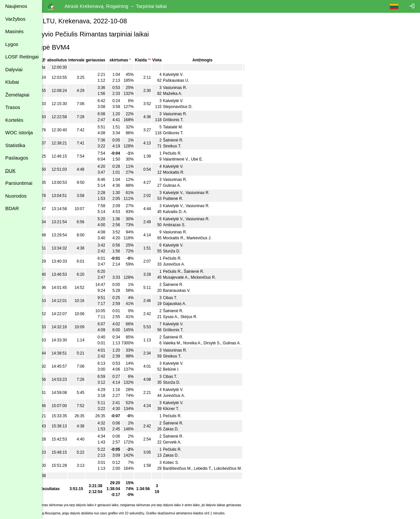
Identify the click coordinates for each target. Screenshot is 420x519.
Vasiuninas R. (190, 88)
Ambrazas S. (190, 225)
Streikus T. (188, 146)
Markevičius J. (215, 238)
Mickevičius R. (219, 277)
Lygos (12, 44)
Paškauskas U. (192, 80)
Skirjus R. (204, 317)
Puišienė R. (189, 199)
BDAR (12, 208)
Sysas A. (186, 317)
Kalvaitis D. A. (191, 212)
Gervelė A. (188, 442)
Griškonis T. (189, 120)
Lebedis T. (218, 468)
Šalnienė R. (189, 140)
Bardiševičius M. (193, 468)
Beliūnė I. (187, 369)
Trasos (13, 107)
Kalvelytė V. (189, 75)
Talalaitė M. (189, 127)
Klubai (12, 82)
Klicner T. (187, 409)
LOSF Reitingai (22, 57)
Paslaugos (17, 158)
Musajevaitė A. (191, 277)
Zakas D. (186, 429)
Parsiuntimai (19, 183)
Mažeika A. (188, 94)
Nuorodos (16, 196)
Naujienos (16, 6)
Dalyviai (14, 69)
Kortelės (14, 120)
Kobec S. (187, 463)
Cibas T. (186, 298)
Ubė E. (212, 159)
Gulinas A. (188, 185)
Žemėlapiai (17, 95)
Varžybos (15, 19)
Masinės (14, 31)
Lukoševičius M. (243, 468)
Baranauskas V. (192, 291)
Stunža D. (187, 251)
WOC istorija (19, 132)
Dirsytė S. (228, 343)
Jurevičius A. (189, 264)
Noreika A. (208, 343)
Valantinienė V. (191, 159)
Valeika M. (188, 343)
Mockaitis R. (189, 172)
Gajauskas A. (190, 304)
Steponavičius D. (193, 107)
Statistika (15, 145)
